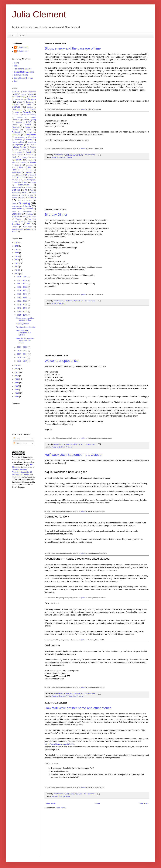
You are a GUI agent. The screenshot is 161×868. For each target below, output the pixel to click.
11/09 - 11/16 (22, 294)
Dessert (28, 125)
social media (17, 209)
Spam (14, 211)
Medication (16, 172)
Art (13, 97)
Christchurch (17, 110)
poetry (17, 182)
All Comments (20, 443)
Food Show (32, 142)
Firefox (14, 142)
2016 (17, 267)
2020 (17, 253)
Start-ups (30, 214)
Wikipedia (30, 229)
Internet (33, 162)
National (21, 175)
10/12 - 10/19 (22, 308)
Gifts (17, 150)
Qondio (29, 187)
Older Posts (144, 803)
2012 (17, 369)
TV (28, 224)
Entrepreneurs (20, 137)
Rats (32, 190)
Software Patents (21, 75)
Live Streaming (27, 170)
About (22, 35)
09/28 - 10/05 (22, 315)
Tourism (30, 222)
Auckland (21, 97)
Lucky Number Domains (24, 78)
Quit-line (62, 447)
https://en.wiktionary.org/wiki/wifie (59, 744)
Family (29, 140)
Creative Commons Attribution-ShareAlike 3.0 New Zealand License (22, 472)
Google (29, 152)
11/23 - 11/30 (22, 287)
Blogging (55, 157)
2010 (17, 376)
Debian (14, 125)
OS (13, 180)
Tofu (22, 222)
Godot (31, 150)
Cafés (28, 104)
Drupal (28, 130)
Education (16, 135)
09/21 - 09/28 (22, 347)
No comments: (90, 155)
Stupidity (15, 217)
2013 (17, 365)
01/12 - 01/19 (22, 361)
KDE (13, 167)
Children (30, 107)
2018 (17, 260)
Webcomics (28, 227)
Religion (25, 192)
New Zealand (31, 175)
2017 (17, 263)
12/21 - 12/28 (22, 280)
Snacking (15, 206)
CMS (17, 112)
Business (15, 104)
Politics (24, 182)
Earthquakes (17, 132)
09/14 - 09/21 (22, 351)
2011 (17, 372)
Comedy (27, 112)
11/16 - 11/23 (22, 291)
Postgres (33, 182)
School (23, 198)
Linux (14, 170)
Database (19, 122)
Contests (20, 117)
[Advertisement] (99, 184)
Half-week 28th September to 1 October (74, 455)
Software (29, 209)
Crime (25, 120)
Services (29, 200)
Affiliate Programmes (29, 92)
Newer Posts (51, 803)
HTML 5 (33, 157)
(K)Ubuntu (16, 92)
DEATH (29, 122)
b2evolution (19, 99)
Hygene (31, 160)
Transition (16, 224)
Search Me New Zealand (24, 72)
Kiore (16, 66)
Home (12, 35)
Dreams (15, 130)
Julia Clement (39, 14)
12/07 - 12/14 (22, 284)
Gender (33, 147)
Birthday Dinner (56, 215)
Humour (18, 160)
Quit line (83, 109)
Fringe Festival (20, 147)
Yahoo (14, 232)
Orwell (31, 177)
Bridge (19, 102)
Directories (16, 127)
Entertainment (30, 135)
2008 (17, 383)
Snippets (27, 206)
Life (30, 167)
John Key (19, 165)
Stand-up (16, 214)
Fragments (19, 145)
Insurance (23, 162)
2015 (17, 270)
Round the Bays (27, 195)
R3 (26, 190)
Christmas (32, 110)
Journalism (30, 165)
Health (15, 157)
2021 (17, 249)
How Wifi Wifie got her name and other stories (78, 708)
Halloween (30, 155)
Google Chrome (17, 155)
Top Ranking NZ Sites (23, 69)
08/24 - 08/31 (22, 357)
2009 (17, 379)
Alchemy (24, 94)
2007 (17, 386)
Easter (30, 132)
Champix (62, 157)
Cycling (33, 120)
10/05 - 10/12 (22, 312)
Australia (32, 97)
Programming (71, 696)
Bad (16, 81)
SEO (19, 200)
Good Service (17, 152)
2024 (17, 246)
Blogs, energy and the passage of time (73, 48)
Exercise (19, 140)
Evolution (32, 137)
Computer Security (29, 115)
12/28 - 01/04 (22, 277)
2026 (17, 242)
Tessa (68, 796)
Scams (14, 198)
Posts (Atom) (61, 808)
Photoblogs (20, 180)
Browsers (30, 102)
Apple (31, 94)
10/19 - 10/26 (22, 305)
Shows (14, 204)
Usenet (14, 227)
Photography (31, 180)
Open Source (20, 177)
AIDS (16, 94)
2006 (17, 390)
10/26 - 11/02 (22, 301)
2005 (17, 393)
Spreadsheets (27, 211)
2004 (17, 397)
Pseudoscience (17, 187)
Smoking (69, 157)
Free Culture (32, 145)
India (14, 162)
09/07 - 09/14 (22, 354)
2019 (17, 256)
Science (32, 197)
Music (14, 175)
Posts (17, 439)
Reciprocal (15, 193)
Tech (24, 217)
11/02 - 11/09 (22, 298)
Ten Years (32, 217)
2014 (17, 274)
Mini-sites (29, 172)
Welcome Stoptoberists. (62, 361)
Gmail (24, 150)
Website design (18, 229)
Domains (28, 127)
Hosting (25, 157)
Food (22, 142)
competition (16, 115)
